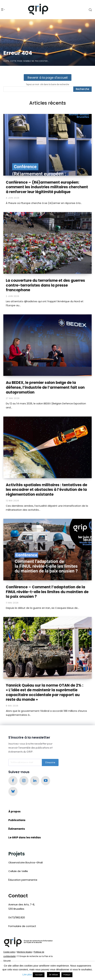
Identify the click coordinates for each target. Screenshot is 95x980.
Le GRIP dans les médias (25, 837)
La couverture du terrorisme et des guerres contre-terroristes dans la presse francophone (45, 285)
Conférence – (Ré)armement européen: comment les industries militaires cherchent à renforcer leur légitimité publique (47, 187)
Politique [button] (67, 975)
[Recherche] (82, 89)
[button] (85, 10)
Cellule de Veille (18, 871)
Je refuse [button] (53, 975)
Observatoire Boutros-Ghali (26, 862)
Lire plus (27, 974)
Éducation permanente (23, 880)
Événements (17, 829)
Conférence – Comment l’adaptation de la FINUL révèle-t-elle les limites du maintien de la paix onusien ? (47, 592)
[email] (25, 762)
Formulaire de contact (22, 926)
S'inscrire (50, 762)
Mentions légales (24, 952)
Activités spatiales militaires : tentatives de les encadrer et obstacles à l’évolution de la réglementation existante (46, 490)
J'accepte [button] (39, 975)
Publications (17, 820)
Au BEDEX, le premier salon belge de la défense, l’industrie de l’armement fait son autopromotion (45, 387)
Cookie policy (9, 952)
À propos (14, 811)
